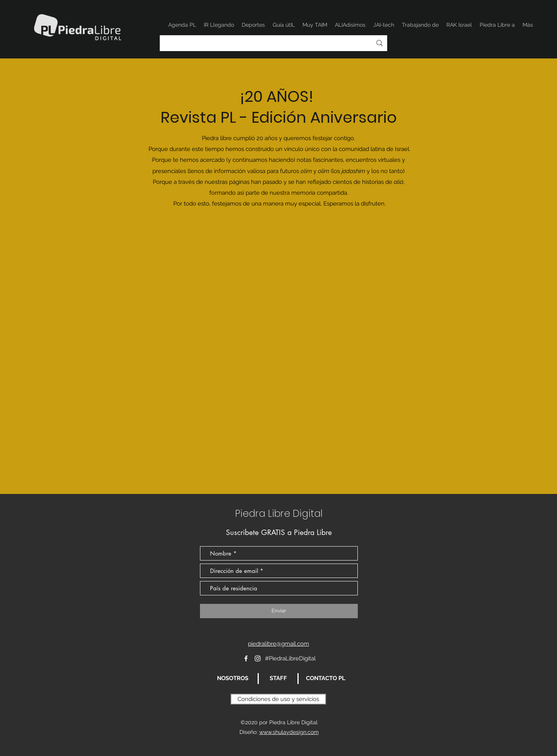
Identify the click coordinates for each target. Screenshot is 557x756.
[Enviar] (279, 611)
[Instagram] (258, 658)
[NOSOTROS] (232, 679)
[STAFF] (278, 679)
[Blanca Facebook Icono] (246, 658)
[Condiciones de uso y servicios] (278, 699)
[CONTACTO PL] (325, 679)
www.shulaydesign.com (289, 732)
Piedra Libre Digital (279, 513)
